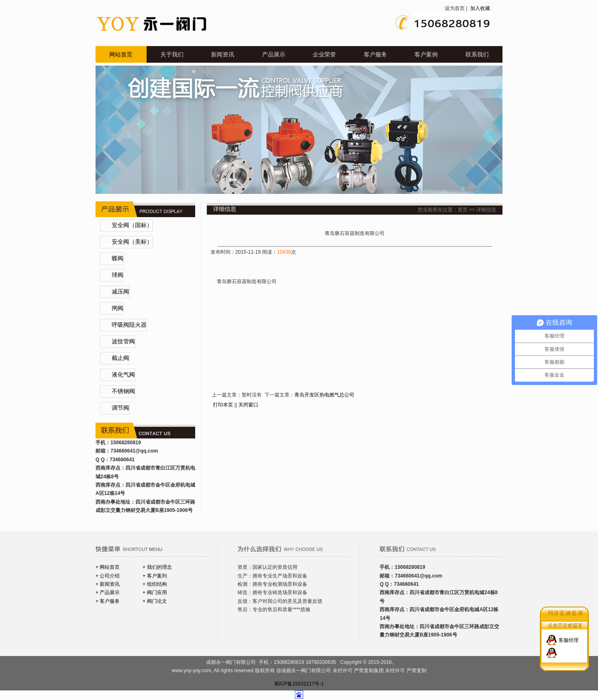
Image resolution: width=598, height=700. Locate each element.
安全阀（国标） (132, 225)
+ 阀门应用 (154, 592)
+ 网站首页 (108, 567)
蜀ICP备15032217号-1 (299, 684)
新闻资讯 (223, 54)
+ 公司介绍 (108, 576)
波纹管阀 (123, 341)
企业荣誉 (324, 54)
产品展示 (274, 54)
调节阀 (120, 408)
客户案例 (426, 54)
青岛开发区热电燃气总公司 (324, 395)
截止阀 (120, 358)
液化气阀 (123, 375)
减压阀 (120, 292)
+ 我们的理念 (157, 567)
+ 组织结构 (154, 584)
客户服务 (375, 54)
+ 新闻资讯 (108, 584)
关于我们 (172, 54)
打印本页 (223, 405)
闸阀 (118, 308)
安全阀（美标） (132, 242)
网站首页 (121, 54)
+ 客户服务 (108, 601)
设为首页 (455, 8)
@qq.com (147, 451)
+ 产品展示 (108, 592)
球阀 (118, 275)
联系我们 (477, 54)
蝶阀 (118, 258)
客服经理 (569, 635)
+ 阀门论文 (154, 601)
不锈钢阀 (123, 391)
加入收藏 (479, 8)
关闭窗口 (248, 405)
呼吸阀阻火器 (129, 325)
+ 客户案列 (154, 576)
